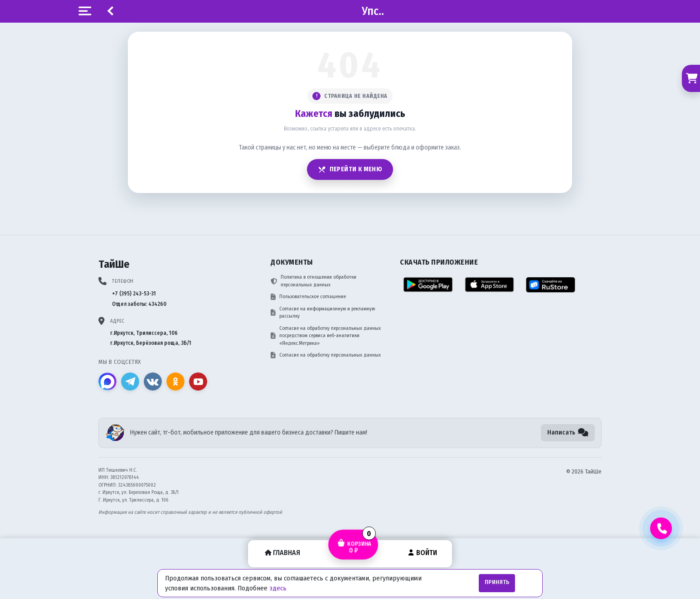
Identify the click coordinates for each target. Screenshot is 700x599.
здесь (278, 588)
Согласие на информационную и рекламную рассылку (323, 313)
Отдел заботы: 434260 (139, 304)
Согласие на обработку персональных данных (326, 355)
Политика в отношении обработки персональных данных (314, 281)
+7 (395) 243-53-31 (134, 294)
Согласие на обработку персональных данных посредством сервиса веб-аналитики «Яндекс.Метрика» (326, 336)
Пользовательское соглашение (308, 297)
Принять (497, 582)
